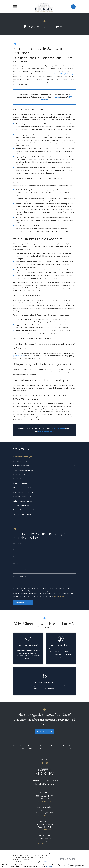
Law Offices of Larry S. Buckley (62, 74)
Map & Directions (44, 801)
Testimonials (56, 746)
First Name (18, 543)
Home (16, 746)
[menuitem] (45, 457)
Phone (16, 557)
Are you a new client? (21, 570)
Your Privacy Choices (39, 862)
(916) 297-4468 (44, 784)
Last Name (17, 550)
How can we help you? (22, 576)
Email (16, 563)
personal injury (19, 356)
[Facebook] (42, 763)
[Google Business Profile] (47, 763)
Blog (65, 746)
